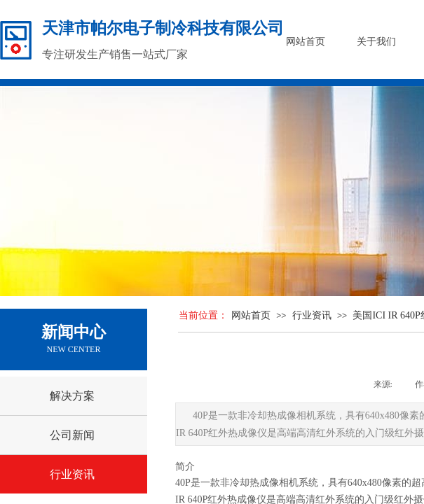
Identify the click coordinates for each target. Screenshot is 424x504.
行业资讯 (312, 315)
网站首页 (251, 315)
